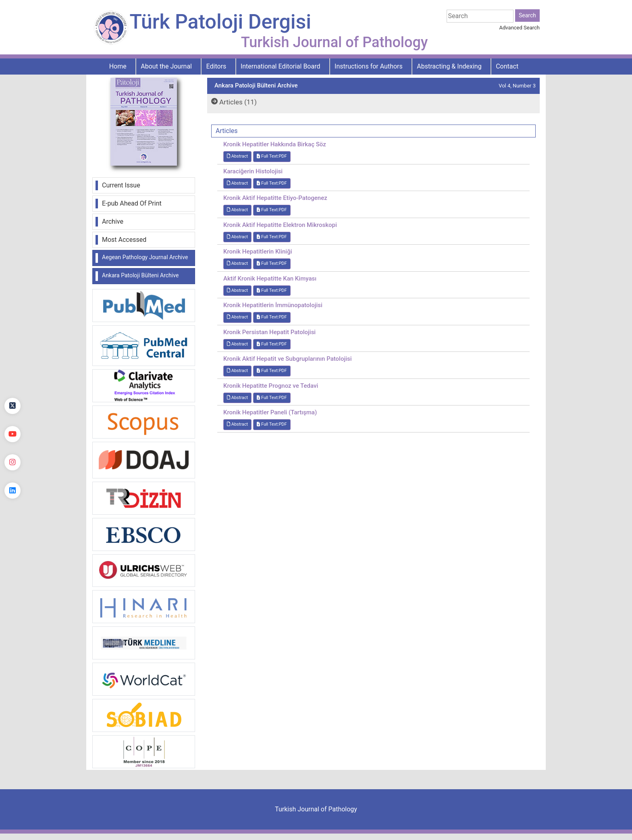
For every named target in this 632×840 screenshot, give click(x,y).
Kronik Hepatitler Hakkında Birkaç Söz (275, 144)
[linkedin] (12, 491)
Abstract (237, 156)
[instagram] (12, 462)
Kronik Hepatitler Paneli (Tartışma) (270, 412)
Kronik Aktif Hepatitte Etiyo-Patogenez (275, 198)
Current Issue (121, 185)
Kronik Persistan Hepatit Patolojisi (269, 332)
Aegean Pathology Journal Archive (145, 257)
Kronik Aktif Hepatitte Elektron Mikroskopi (280, 225)
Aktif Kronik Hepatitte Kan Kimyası (270, 279)
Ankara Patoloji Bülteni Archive (140, 275)
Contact (507, 66)
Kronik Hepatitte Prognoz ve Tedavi (271, 386)
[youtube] (12, 434)
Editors (216, 66)
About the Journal (166, 66)
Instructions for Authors (369, 66)
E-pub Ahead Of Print (132, 203)
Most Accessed (124, 240)
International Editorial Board (281, 66)
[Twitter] (12, 406)
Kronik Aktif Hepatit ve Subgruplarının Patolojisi (288, 359)
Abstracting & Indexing (449, 66)
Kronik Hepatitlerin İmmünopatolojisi (273, 305)
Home (118, 66)
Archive (113, 221)
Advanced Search (520, 28)
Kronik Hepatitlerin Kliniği (258, 252)
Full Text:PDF (272, 156)
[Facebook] (12, 378)
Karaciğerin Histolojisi (253, 171)
